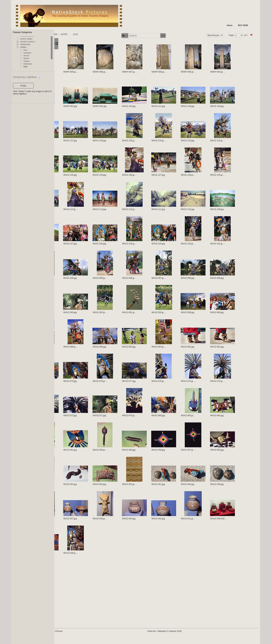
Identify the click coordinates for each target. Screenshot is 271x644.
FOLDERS (71, 34)
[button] (137, 36)
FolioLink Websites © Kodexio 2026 (177, 637)
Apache (26, 58)
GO (176, 36)
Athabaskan (28, 64)
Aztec (25, 67)
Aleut (25, 50)
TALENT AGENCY (28, 42)
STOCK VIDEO (26, 39)
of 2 (242, 35)
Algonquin (27, 53)
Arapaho (27, 61)
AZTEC (93, 34)
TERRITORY (25, 44)
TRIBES (23, 47)
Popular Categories (22, 32)
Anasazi (26, 56)
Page (227, 35)
